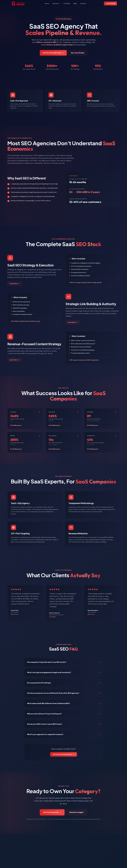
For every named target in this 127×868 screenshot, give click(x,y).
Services (56, 3)
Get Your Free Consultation (64, 754)
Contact (83, 3)
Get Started (110, 3)
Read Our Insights (77, 812)
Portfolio (67, 3)
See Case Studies (78, 53)
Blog (75, 3)
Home (47, 3)
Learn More (15, 284)
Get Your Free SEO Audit (53, 53)
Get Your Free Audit (52, 812)
